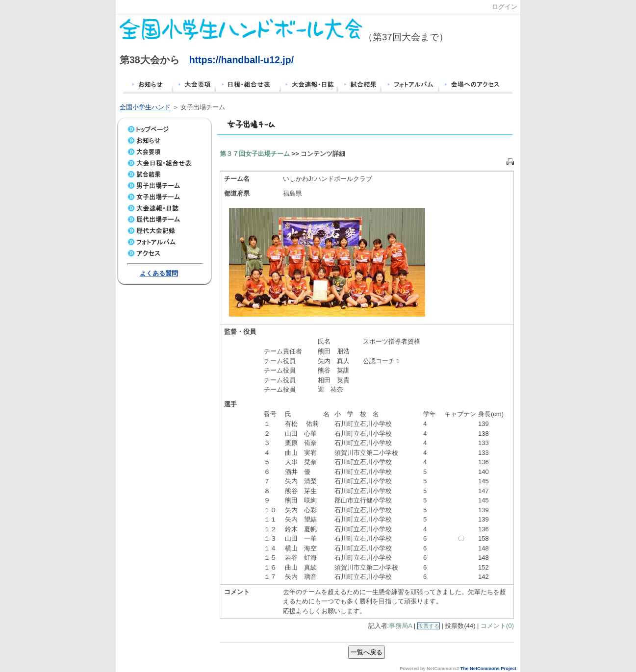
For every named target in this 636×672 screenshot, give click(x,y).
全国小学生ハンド (145, 107)
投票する (429, 626)
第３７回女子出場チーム (255, 154)
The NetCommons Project (488, 669)
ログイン (505, 7)
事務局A (400, 626)
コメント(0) (497, 626)
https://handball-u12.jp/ (242, 60)
